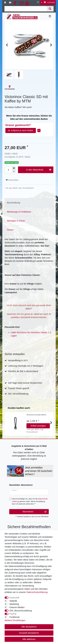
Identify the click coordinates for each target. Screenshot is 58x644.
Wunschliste (12, 180)
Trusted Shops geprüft (18, 388)
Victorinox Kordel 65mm (36, 415)
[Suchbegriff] (26, 9)
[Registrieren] (11, 3)
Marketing (14, 604)
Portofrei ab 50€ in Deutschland (23, 371)
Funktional (15, 617)
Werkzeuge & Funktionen (19, 212)
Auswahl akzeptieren (29, 633)
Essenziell (14, 598)
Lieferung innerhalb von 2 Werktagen (25, 366)
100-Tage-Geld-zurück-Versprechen (25, 383)
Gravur (10, 230)
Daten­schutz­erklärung (37, 592)
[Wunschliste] (38, 3)
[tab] (29, 203)
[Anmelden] (5, 3)
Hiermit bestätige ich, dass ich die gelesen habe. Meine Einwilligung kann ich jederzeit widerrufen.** (30, 501)
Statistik (13, 601)
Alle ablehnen (29, 639)
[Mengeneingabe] (8, 170)
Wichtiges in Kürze (16, 221)
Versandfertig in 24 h (18, 360)
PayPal (13, 614)
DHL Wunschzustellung (21, 611)
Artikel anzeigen (38, 426)
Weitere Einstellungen (15, 620)
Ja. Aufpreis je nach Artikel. (21, 130)
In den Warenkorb (39, 170)
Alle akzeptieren (29, 627)
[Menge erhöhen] (14, 168)
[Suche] (50, 9)
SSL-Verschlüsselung (18, 394)
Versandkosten (28, 188)
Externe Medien (17, 607)
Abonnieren (34, 512)
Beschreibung (14, 203)
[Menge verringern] (14, 171)
